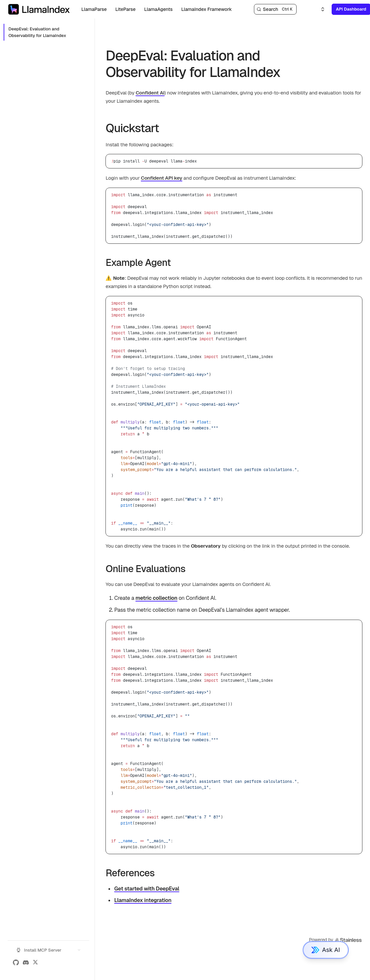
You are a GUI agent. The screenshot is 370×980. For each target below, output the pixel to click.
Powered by (335, 940)
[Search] (275, 9)
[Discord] (26, 962)
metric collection (157, 598)
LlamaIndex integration (143, 900)
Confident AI (150, 93)
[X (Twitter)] (35, 962)
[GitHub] (16, 962)
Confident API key (162, 178)
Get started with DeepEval (147, 889)
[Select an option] (319, 9)
